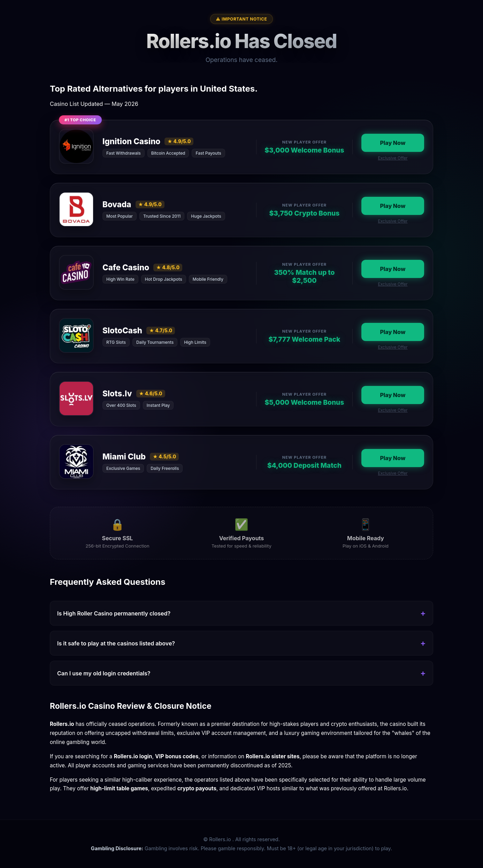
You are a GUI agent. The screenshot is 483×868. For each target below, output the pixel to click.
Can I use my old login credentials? (104, 673)
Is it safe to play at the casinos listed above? (116, 643)
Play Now (393, 143)
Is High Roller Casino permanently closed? (114, 613)
